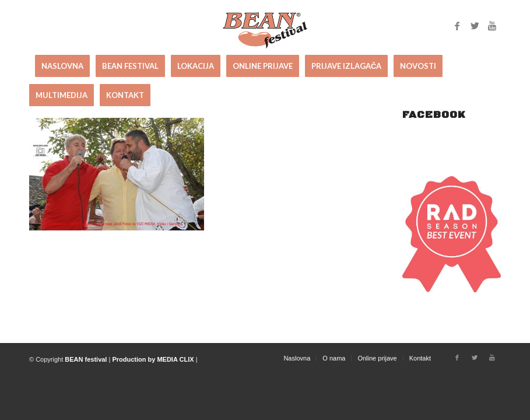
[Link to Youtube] (492, 26)
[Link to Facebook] (457, 26)
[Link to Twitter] (475, 26)
